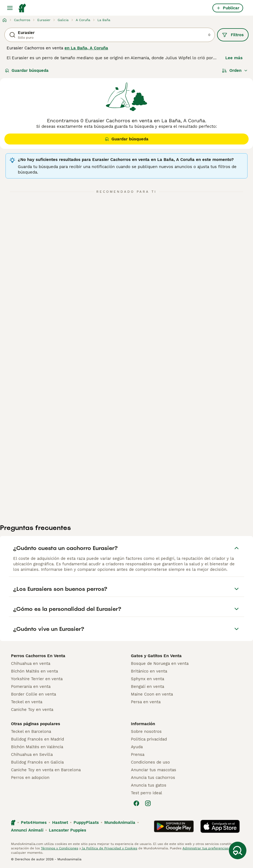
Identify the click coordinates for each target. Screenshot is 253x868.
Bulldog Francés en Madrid (37, 739)
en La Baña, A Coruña (86, 48)
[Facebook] (136, 803)
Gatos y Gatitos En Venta (156, 656)
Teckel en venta (27, 702)
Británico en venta (149, 671)
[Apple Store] (220, 826)
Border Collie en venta (33, 694)
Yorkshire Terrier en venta (37, 679)
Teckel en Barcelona (31, 731)
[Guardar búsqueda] (238, 850)
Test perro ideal (147, 793)
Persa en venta (146, 702)
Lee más (234, 58)
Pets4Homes (34, 822)
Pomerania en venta (31, 687)
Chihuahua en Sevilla (32, 754)
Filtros (233, 35)
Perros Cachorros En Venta (38, 656)
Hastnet (60, 822)
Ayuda (137, 747)
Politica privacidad (149, 739)
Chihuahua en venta (31, 663)
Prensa (138, 754)
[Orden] (235, 70)
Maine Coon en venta (152, 694)
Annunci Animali (27, 830)
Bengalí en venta (147, 687)
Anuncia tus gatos (149, 785)
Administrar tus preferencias (206, 848)
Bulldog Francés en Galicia (37, 762)
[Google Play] (174, 826)
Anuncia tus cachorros (153, 778)
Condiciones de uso (150, 762)
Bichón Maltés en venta (34, 671)
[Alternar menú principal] (10, 8)
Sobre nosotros (146, 731)
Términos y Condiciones (60, 848)
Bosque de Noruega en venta (160, 663)
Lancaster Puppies (68, 830)
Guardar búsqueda (27, 70)
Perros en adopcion (30, 778)
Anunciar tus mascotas (154, 770)
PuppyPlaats (86, 822)
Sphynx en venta (147, 679)
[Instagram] (148, 803)
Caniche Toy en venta (32, 710)
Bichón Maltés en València (37, 747)
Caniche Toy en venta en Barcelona (46, 770)
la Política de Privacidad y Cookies (109, 848)
